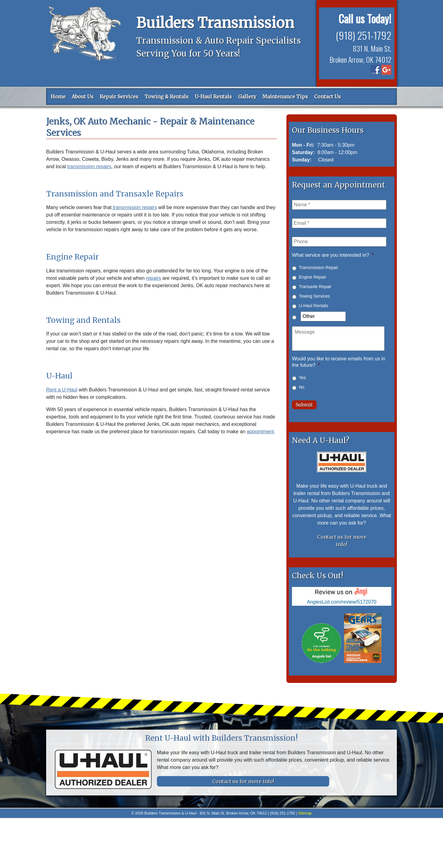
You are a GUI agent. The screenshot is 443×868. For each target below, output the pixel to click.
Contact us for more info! (342, 538)
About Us (83, 97)
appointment (260, 432)
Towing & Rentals (167, 97)
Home (58, 97)
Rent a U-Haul (62, 390)
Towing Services (314, 296)
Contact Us (327, 97)
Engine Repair (312, 277)
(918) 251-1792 (362, 35)
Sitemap (305, 811)
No (301, 387)
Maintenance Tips (285, 97)
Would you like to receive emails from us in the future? (339, 362)
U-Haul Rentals (213, 97)
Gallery (247, 97)
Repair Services (119, 97)
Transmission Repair (318, 268)
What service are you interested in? (333, 255)
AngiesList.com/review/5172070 (342, 600)
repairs (154, 278)
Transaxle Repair (315, 287)
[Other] (323, 316)
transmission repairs (89, 166)
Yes (302, 378)
